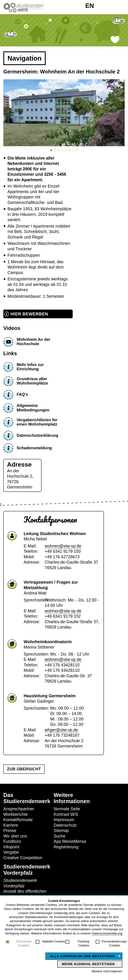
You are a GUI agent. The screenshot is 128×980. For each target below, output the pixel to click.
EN (90, 6)
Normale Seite (67, 809)
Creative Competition (23, 858)
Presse (10, 830)
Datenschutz (65, 825)
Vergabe (11, 852)
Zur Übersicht (24, 769)
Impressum (64, 820)
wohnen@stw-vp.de (63, 546)
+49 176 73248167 (62, 735)
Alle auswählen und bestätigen (82, 956)
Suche (60, 836)
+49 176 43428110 (62, 665)
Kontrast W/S (66, 814)
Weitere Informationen (107, 971)
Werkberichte (16, 814)
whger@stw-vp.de (61, 730)
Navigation (24, 58)
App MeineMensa (70, 841)
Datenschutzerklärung (107, 933)
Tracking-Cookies (84, 943)
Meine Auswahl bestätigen (88, 964)
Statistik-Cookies (54, 941)
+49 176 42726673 (62, 557)
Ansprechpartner (19, 809)
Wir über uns (15, 836)
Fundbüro (12, 841)
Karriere (11, 825)
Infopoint (11, 847)
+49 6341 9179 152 (63, 616)
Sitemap (61, 830)
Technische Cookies (24, 943)
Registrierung (66, 847)
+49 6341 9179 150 (63, 551)
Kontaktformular (18, 820)
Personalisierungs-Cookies (115, 943)
